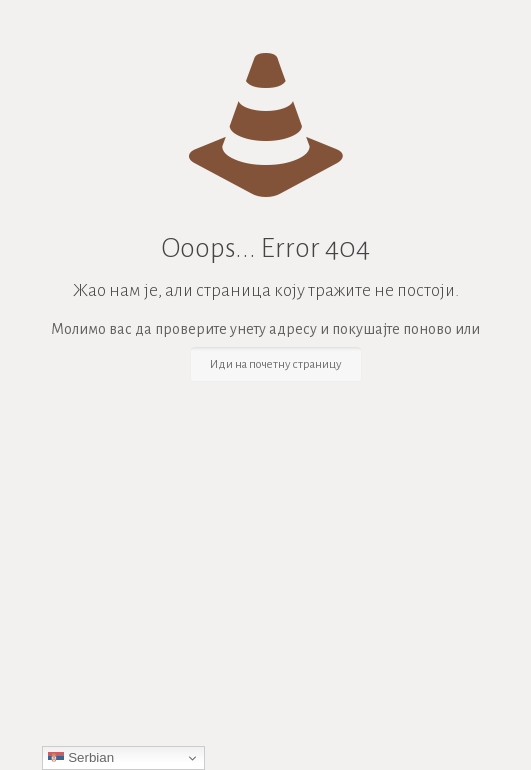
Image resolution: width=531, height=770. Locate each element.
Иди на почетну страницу (276, 364)
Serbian (81, 758)
